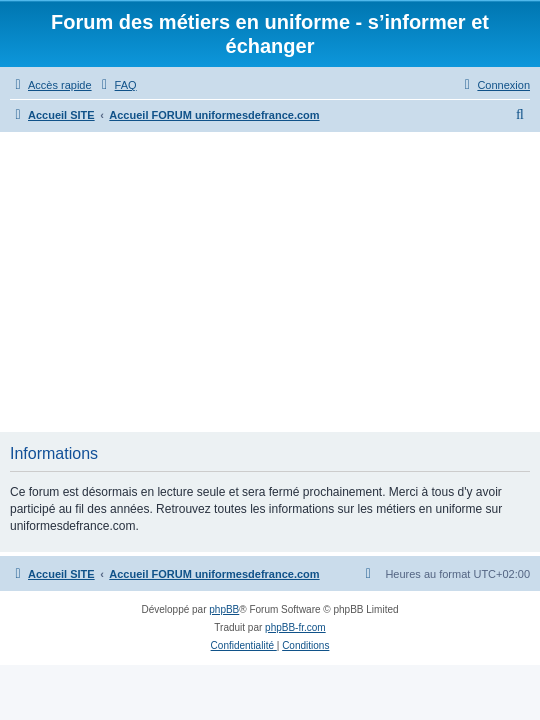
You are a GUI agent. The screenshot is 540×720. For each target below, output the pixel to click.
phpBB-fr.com (295, 627)
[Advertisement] (270, 282)
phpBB (224, 609)
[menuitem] (117, 85)
